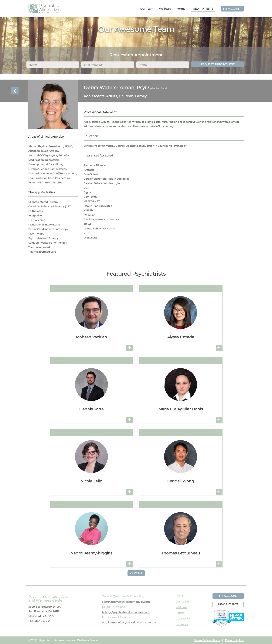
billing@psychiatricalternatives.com (126, 612)
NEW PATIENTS (203, 9)
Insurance (182, 624)
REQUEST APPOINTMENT (218, 64)
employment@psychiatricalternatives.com (130, 623)
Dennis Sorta (91, 409)
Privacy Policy (234, 640)
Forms (181, 9)
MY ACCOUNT (232, 9)
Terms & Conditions (207, 640)
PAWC (44, 9)
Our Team (147, 9)
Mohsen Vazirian (91, 337)
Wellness (165, 9)
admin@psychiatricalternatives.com (126, 602)
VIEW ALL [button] (136, 573)
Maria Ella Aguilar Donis (181, 409)
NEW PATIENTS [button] (228, 604)
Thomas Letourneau (181, 553)
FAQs (179, 596)
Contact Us (183, 619)
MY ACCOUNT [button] (228, 596)
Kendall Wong (181, 481)
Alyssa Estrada (181, 337)
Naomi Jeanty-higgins (91, 553)
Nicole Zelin (91, 481)
